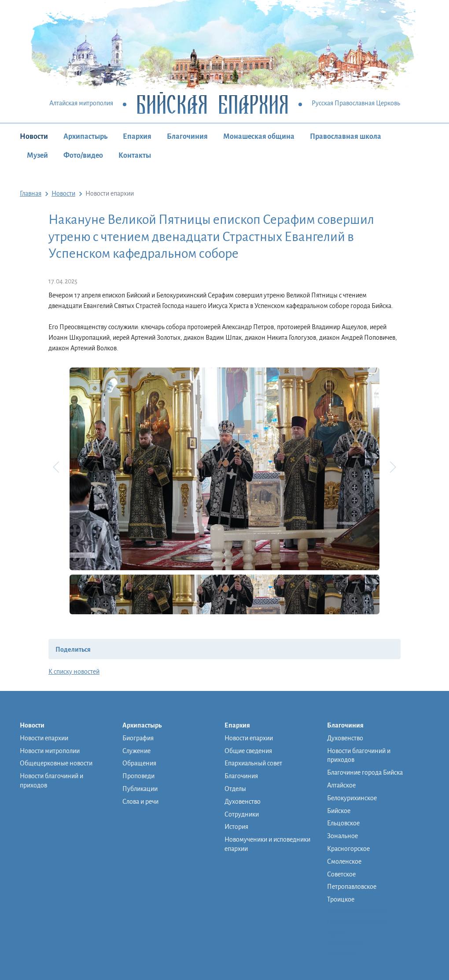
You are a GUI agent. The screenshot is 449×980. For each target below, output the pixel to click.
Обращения (139, 763)
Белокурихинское (352, 798)
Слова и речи (140, 802)
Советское (341, 874)
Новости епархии (44, 738)
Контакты (135, 156)
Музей (37, 156)
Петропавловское (352, 887)
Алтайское (341, 785)
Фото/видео (83, 156)
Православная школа (346, 137)
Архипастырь (85, 137)
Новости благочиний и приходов (52, 781)
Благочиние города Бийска (365, 772)
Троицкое (341, 899)
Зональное (342, 836)
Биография (138, 738)
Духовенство (243, 802)
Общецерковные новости (56, 763)
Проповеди (138, 776)
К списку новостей (74, 672)
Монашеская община (259, 137)
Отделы (235, 789)
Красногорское (348, 849)
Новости (34, 137)
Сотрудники (242, 814)
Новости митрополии (50, 751)
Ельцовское (343, 823)
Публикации (140, 789)
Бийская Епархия (212, 104)
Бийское (339, 811)
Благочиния (187, 137)
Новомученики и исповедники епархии (267, 844)
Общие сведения (248, 751)
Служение (136, 751)
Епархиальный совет (253, 763)
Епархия (137, 137)
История (236, 827)
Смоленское (344, 861)
